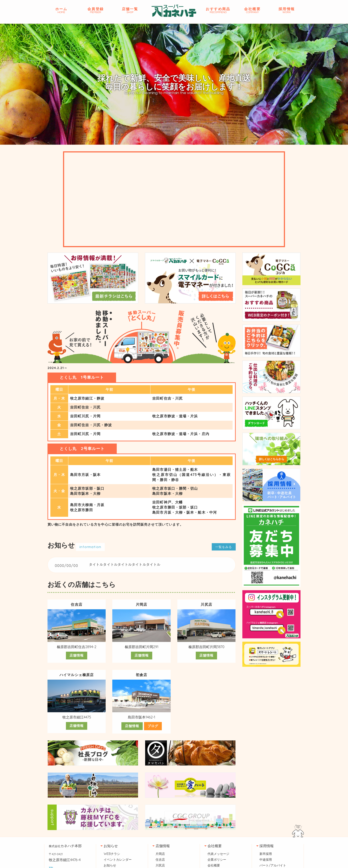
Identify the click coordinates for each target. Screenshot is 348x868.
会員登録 (96, 10)
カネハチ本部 (65, 859)
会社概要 (252, 10)
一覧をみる (223, 560)
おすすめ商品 (218, 10)
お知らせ (109, 859)
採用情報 (287, 10)
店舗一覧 (130, 10)
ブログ (153, 739)
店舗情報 (77, 669)
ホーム (61, 10)
